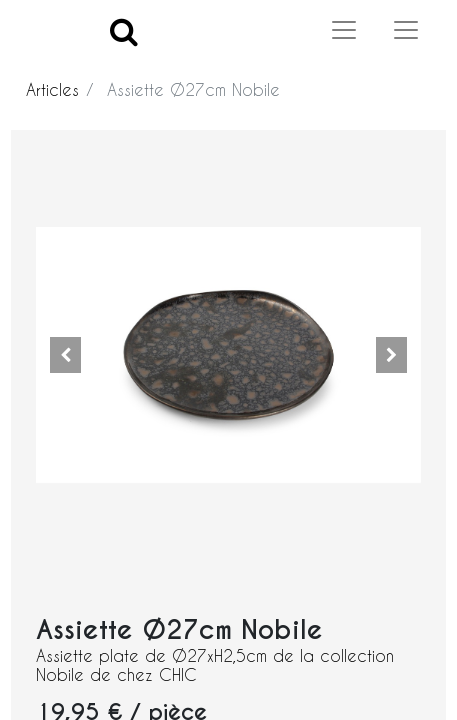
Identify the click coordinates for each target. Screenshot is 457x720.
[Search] (124, 30)
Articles (52, 89)
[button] (65, 355)
